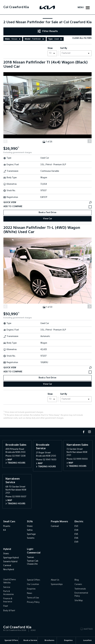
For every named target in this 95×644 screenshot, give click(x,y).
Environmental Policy (81, 594)
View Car (48, 219)
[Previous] (5, 141)
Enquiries (31, 589)
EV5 (76, 534)
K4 (5, 530)
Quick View (47, 202)
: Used (56, 39)
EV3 (76, 526)
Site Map (79, 601)
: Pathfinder (35, 39)
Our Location (33, 585)
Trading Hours (16, 463)
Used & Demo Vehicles (9, 581)
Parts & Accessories (8, 593)
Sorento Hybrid (10, 562)
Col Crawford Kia (16, 7)
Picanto (7, 526)
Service (7, 587)
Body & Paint (9, 611)
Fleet (6, 606)
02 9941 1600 (50, 460)
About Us (55, 580)
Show (50, 48)
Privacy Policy (33, 602)
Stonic (30, 526)
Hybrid (7, 549)
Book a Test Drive (47, 213)
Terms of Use (33, 598)
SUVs (30, 522)
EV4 (76, 530)
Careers (78, 585)
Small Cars (9, 522)
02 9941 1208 (19, 456)
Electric (79, 522)
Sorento (31, 538)
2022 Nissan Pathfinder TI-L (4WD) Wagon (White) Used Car (42, 230)
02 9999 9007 (19, 497)
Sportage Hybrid (11, 558)
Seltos (30, 530)
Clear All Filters (82, 38)
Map (10, 460)
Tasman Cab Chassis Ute (33, 563)
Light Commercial (34, 551)
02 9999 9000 (80, 459)
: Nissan (13, 39)
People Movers (59, 522)
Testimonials (80, 589)
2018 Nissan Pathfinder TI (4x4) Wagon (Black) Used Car (46, 65)
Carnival (55, 526)
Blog (77, 580)
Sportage (31, 534)
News (29, 593)
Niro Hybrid (9, 570)
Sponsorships (57, 585)
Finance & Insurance (8, 600)
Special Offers (33, 580)
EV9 (76, 542)
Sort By (64, 48)
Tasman (30, 557)
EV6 (76, 538)
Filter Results (48, 31)
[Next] (90, 141)
